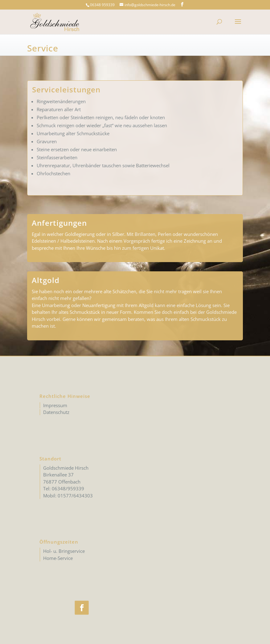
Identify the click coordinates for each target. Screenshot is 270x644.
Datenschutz (56, 412)
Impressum (55, 405)
